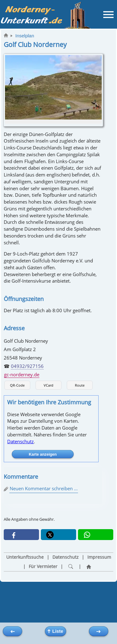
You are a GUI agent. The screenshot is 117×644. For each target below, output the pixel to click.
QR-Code (17, 385)
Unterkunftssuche (25, 557)
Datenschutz (20, 441)
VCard (49, 385)
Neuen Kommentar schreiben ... (44, 488)
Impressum (99, 557)
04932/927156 (27, 366)
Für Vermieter (43, 566)
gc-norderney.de (22, 374)
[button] (21, 535)
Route (80, 385)
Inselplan (25, 36)
